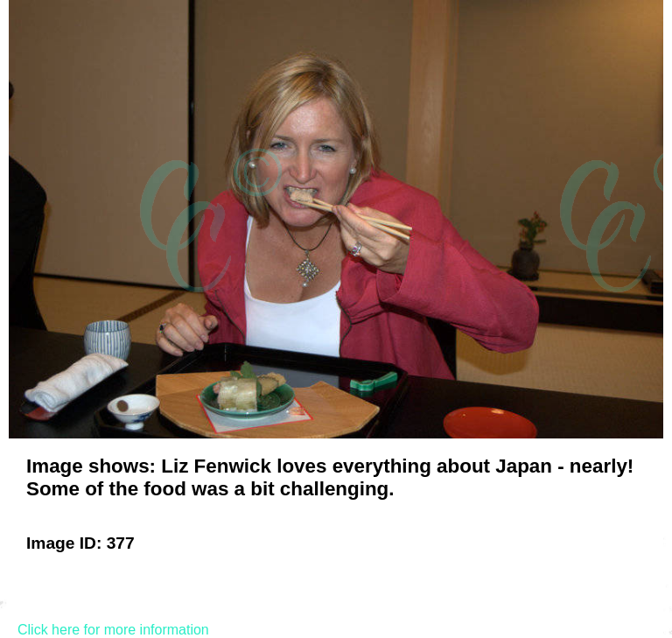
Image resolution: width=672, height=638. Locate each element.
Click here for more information (113, 630)
